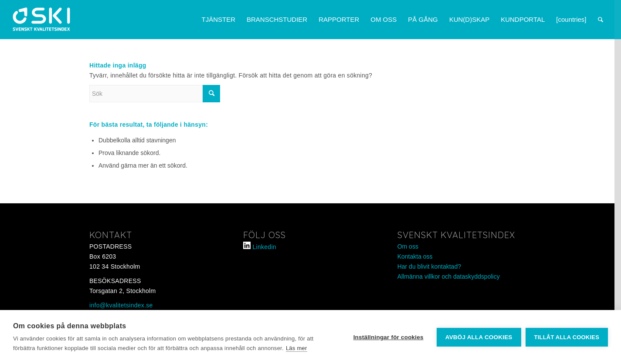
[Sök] (601, 20)
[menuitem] (218, 20)
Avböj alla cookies (479, 337)
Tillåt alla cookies (567, 337)
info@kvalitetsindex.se (121, 305)
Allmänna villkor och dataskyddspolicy (449, 276)
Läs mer (297, 348)
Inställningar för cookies (389, 337)
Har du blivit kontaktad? (429, 266)
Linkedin (265, 247)
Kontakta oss (415, 256)
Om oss (408, 246)
